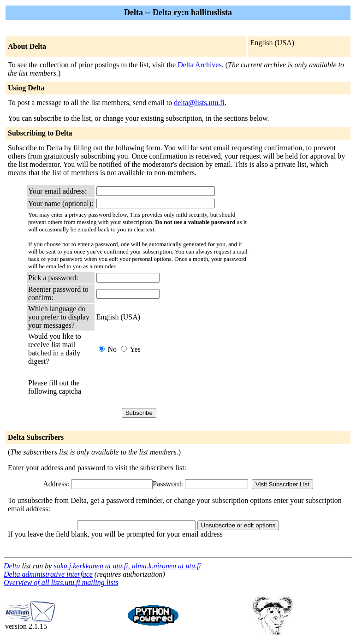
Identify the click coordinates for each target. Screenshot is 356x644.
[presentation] (166, 387)
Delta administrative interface (48, 574)
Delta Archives (200, 65)
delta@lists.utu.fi (199, 103)
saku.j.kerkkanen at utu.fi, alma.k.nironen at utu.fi (127, 566)
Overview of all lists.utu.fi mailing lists (61, 582)
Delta (12, 566)
